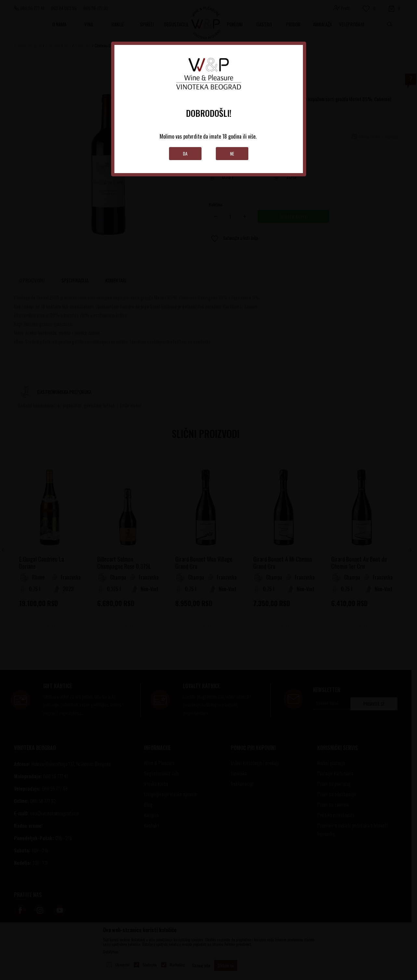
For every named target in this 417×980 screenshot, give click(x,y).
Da (185, 153)
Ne (232, 153)
